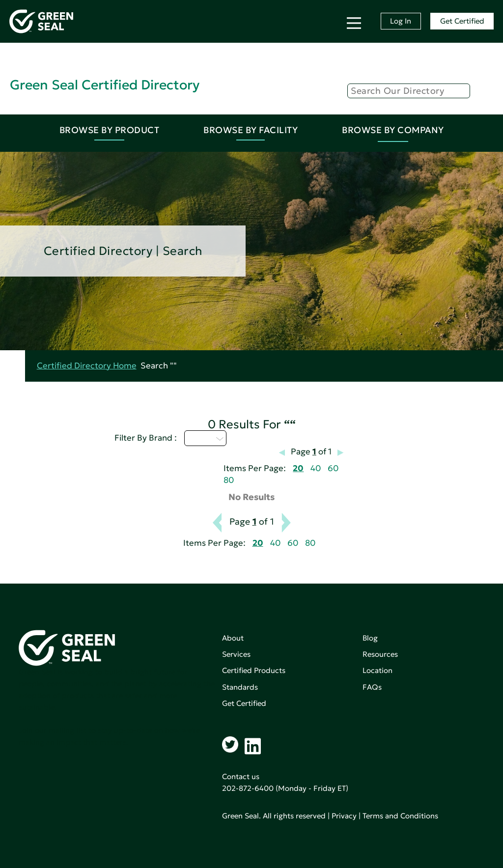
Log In (401, 21)
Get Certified (462, 21)
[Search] (409, 91)
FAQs (372, 687)
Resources (380, 654)
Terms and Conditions (400, 816)
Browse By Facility (251, 130)
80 (229, 480)
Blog (370, 638)
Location (377, 670)
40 (316, 468)
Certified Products (254, 670)
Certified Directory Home (87, 366)
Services (236, 654)
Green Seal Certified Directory (105, 85)
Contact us (241, 776)
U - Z (205, 438)
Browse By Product (110, 130)
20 (298, 468)
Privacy (344, 816)
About (233, 638)
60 (333, 468)
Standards (240, 687)
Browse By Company (393, 130)
